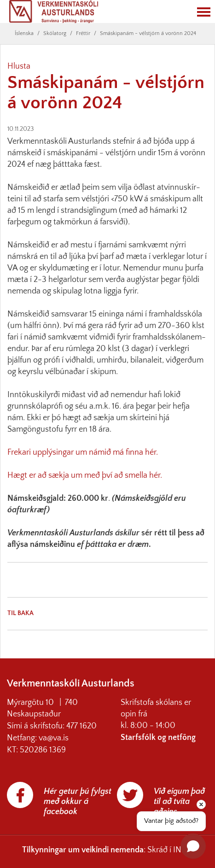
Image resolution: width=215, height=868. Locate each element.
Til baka (20, 613)
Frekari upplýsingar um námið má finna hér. (83, 452)
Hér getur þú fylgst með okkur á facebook (78, 802)
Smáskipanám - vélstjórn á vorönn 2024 (148, 33)
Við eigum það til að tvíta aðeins (179, 802)
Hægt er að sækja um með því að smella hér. (85, 475)
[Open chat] (193, 846)
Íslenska (24, 33)
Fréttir (83, 33)
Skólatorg (55, 33)
